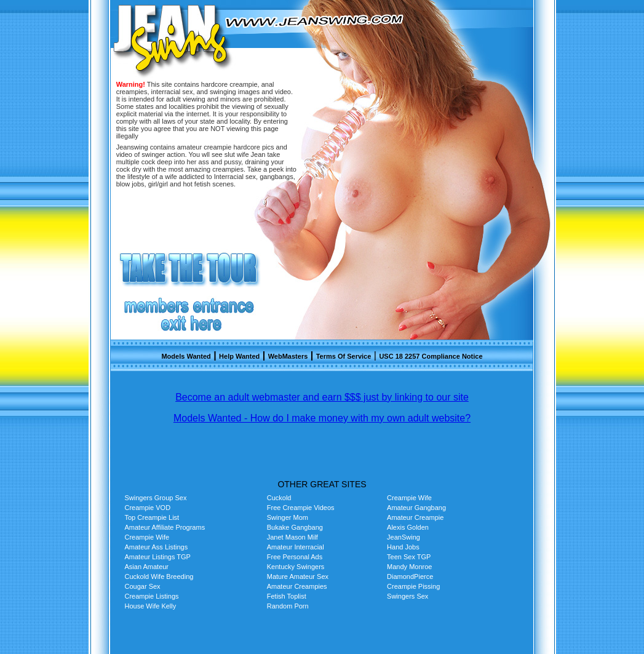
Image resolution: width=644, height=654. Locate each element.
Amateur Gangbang (416, 508)
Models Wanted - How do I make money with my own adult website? (322, 418)
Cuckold (279, 498)
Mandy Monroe (409, 567)
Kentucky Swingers (296, 567)
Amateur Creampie (415, 517)
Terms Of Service (344, 356)
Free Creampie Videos (301, 508)
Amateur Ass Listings (157, 547)
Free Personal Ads (295, 557)
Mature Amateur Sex (298, 576)
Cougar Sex (143, 586)
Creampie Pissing (413, 586)
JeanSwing (403, 537)
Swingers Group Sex (156, 498)
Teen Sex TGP (409, 557)
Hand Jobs (403, 547)
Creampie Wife (409, 498)
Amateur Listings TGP (158, 557)
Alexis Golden (408, 527)
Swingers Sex (407, 596)
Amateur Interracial (296, 547)
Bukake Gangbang (295, 527)
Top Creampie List (152, 517)
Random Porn (288, 606)
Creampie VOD (148, 508)
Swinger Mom (288, 517)
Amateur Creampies (297, 586)
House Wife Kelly (151, 606)
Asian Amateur (147, 567)
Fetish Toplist (287, 596)
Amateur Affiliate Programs (165, 527)
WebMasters (288, 356)
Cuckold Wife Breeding (159, 576)
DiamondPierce (410, 576)
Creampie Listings (152, 596)
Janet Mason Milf (292, 537)
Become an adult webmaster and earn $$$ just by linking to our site (322, 397)
